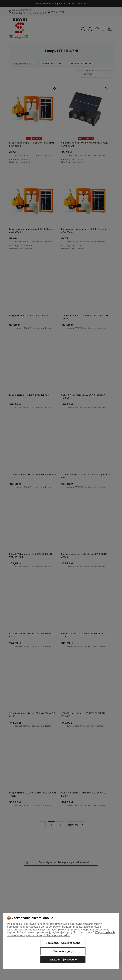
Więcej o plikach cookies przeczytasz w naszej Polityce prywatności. (61, 934)
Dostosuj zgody (63, 951)
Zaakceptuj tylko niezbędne (63, 943)
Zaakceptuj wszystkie (63, 960)
